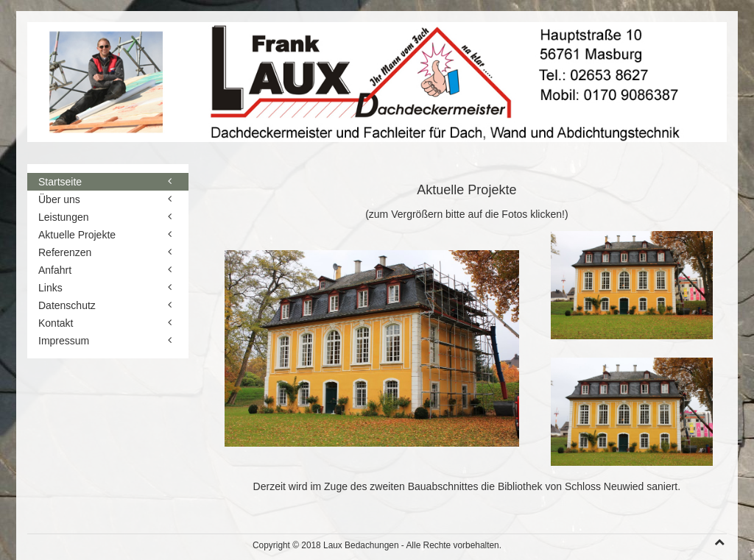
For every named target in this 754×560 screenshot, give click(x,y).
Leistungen (64, 217)
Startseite (60, 182)
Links (50, 288)
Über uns (59, 199)
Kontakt (56, 323)
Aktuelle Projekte (77, 235)
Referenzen (65, 252)
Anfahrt (55, 270)
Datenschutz (67, 305)
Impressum (64, 341)
